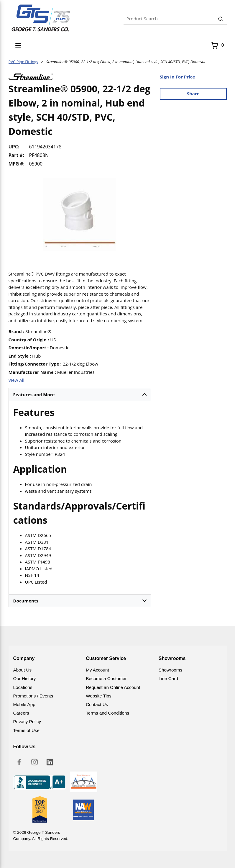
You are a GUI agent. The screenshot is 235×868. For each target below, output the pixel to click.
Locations (23, 687)
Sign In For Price (177, 77)
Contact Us (97, 704)
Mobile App (24, 704)
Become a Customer (106, 678)
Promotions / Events (33, 696)
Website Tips (99, 696)
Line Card (168, 678)
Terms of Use (26, 730)
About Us (22, 670)
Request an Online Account (113, 687)
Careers (21, 713)
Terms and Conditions (107, 713)
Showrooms (170, 670)
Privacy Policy (27, 722)
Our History (25, 678)
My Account (97, 670)
